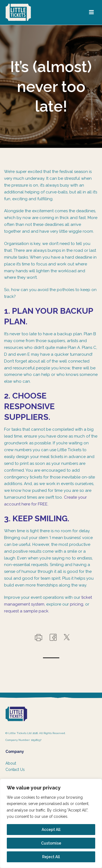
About (11, 763)
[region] (51, 823)
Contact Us (15, 770)
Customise (51, 843)
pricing (77, 604)
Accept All (51, 830)
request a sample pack (26, 611)
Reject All (51, 857)
